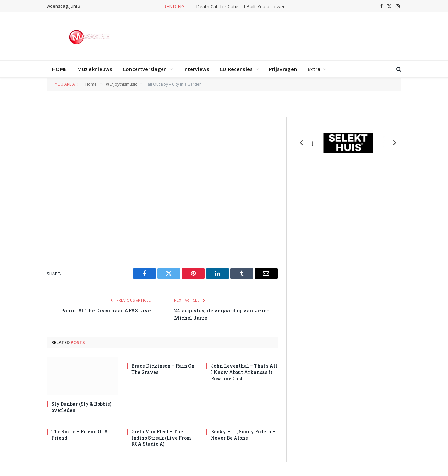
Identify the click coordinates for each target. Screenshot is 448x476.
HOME (59, 69)
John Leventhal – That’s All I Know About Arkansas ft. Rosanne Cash (244, 372)
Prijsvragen (283, 69)
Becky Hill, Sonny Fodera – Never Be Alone (243, 435)
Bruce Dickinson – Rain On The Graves (163, 369)
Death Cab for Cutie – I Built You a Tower (240, 7)
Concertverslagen (145, 69)
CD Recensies (236, 69)
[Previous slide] (302, 143)
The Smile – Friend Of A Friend (80, 435)
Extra (314, 69)
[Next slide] (394, 143)
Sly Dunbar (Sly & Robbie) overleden (81, 407)
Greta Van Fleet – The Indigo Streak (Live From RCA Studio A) (161, 438)
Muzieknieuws (95, 69)
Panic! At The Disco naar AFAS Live (106, 310)
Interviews (196, 69)
